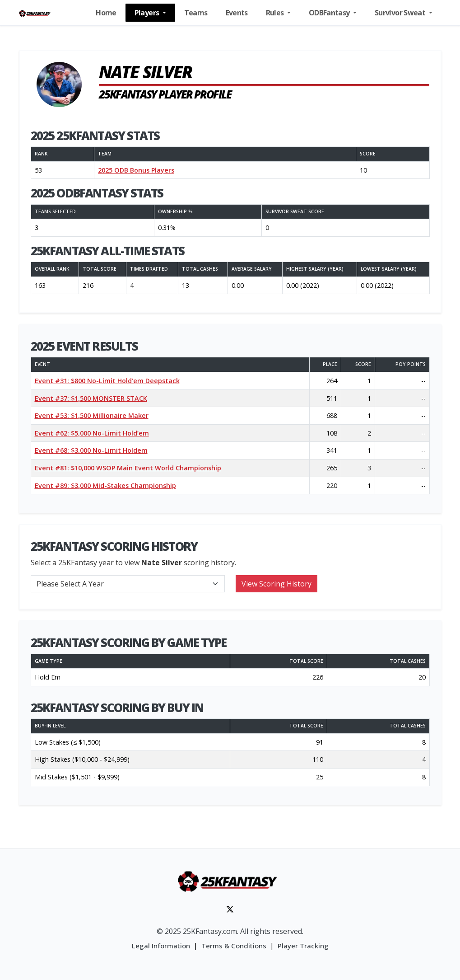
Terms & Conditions (234, 946)
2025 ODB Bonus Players (136, 170)
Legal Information (161, 946)
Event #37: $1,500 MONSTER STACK (91, 398)
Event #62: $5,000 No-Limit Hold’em (92, 433)
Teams (196, 13)
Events (237, 13)
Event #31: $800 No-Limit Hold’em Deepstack (107, 381)
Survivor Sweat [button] (401, 13)
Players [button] (148, 13)
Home (106, 13)
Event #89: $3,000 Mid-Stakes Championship (105, 485)
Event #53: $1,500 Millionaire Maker (92, 415)
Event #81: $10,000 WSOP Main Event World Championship (128, 468)
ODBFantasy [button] (330, 13)
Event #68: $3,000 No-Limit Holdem (91, 450)
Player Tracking (303, 946)
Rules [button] (276, 13)
